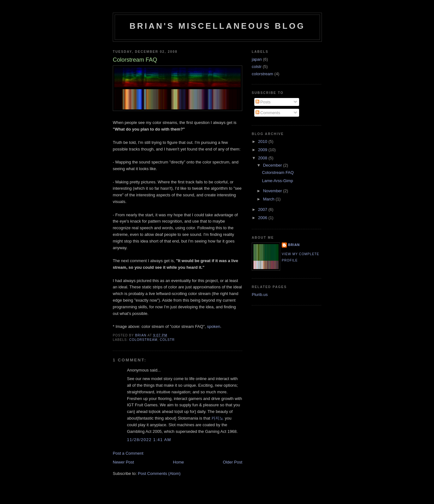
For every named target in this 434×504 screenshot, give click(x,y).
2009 (263, 150)
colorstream (143, 340)
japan (257, 59)
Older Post (233, 462)
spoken (214, 326)
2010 (263, 141)
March (269, 199)
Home (179, 462)
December (273, 165)
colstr (167, 340)
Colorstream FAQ (278, 172)
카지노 (217, 418)
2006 (263, 218)
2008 (263, 158)
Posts (263, 102)
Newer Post (123, 462)
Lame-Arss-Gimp (277, 181)
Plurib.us (260, 295)
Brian (294, 245)
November (273, 191)
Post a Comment (128, 453)
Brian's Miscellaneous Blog (217, 26)
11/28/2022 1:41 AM (149, 440)
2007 (263, 209)
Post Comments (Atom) (159, 473)
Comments (268, 113)
